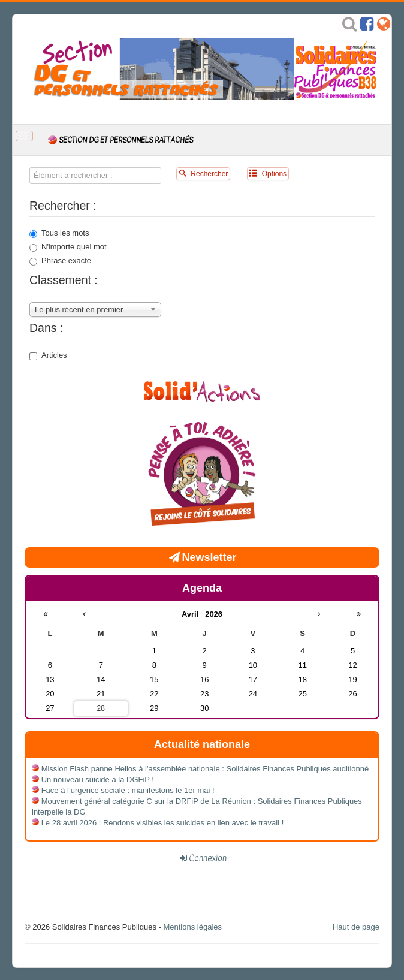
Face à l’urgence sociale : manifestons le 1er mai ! (128, 790)
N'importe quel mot (68, 247)
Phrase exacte (60, 261)
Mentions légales (192, 927)
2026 (214, 614)
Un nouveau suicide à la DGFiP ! (98, 780)
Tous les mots (59, 233)
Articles (48, 355)
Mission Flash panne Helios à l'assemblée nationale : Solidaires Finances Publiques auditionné (205, 769)
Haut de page (356, 927)
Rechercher (203, 174)
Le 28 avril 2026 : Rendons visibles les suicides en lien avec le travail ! (163, 823)
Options (268, 174)
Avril (193, 614)
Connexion (208, 858)
